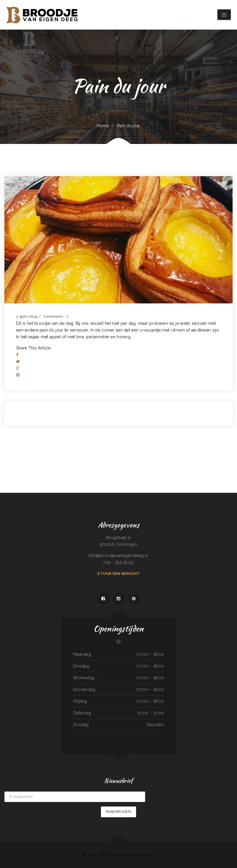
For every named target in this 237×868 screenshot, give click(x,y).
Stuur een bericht (118, 574)
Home (103, 126)
